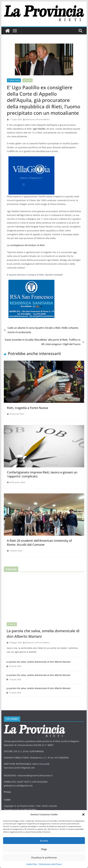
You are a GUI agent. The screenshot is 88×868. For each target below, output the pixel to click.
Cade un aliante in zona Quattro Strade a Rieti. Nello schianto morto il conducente (42, 326)
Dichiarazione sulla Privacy (50, 864)
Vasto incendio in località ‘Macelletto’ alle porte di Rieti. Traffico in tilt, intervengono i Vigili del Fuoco (45, 338)
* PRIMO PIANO (14, 80)
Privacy (7, 788)
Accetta (44, 841)
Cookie (7, 796)
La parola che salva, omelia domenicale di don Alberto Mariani (42, 630)
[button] (83, 815)
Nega (44, 849)
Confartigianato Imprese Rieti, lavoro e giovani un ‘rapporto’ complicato (42, 470)
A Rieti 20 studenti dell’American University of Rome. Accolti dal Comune (39, 539)
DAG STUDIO (29, 806)
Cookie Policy (32, 864)
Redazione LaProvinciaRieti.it (38, 119)
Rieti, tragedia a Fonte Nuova (27, 404)
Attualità (27, 80)
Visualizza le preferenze (44, 857)
